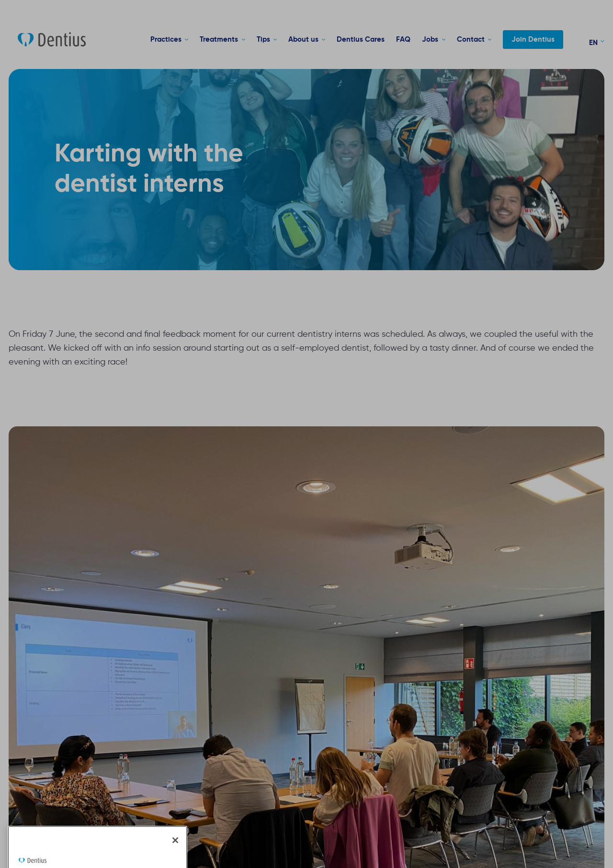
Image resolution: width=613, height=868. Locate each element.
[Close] (175, 854)
